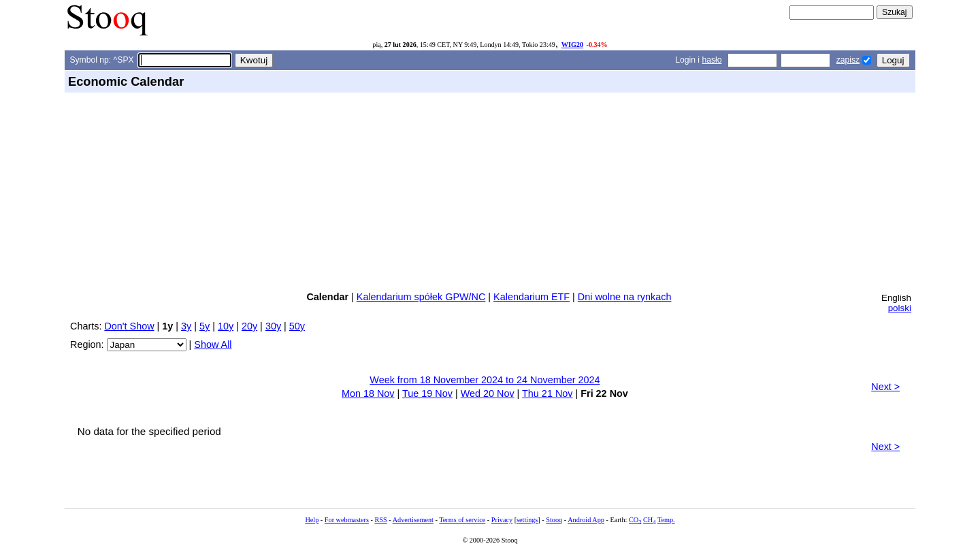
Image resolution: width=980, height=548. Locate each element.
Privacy (502, 520)
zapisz (848, 60)
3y (186, 326)
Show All (213, 344)
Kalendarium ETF (532, 297)
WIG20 (572, 45)
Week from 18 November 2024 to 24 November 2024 (485, 380)
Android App (586, 520)
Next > (885, 387)
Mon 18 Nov (368, 393)
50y (297, 326)
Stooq (554, 520)
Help (312, 520)
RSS (380, 520)
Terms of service (462, 520)
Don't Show (129, 326)
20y (249, 326)
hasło (712, 60)
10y (226, 326)
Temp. (666, 520)
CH (649, 520)
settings (527, 520)
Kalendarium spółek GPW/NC (421, 297)
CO (635, 520)
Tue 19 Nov (427, 393)
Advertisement (413, 520)
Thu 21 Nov (547, 393)
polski (900, 308)
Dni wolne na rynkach (625, 297)
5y (205, 326)
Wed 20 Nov (488, 393)
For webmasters (347, 520)
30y (273, 326)
